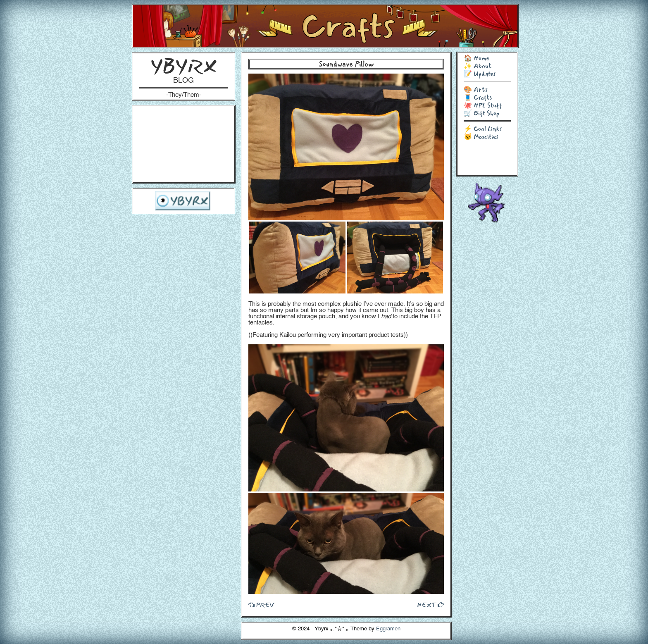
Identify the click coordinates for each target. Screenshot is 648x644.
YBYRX (184, 66)
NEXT (430, 605)
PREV (261, 605)
